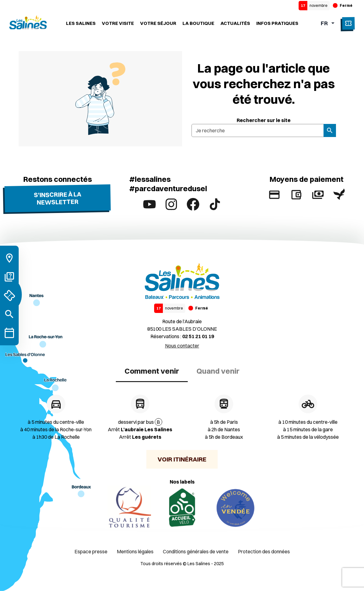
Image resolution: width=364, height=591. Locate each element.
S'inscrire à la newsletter (57, 198)
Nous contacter (182, 346)
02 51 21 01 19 (198, 336)
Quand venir (218, 371)
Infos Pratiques (277, 23)
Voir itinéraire (182, 459)
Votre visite (118, 23)
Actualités (235, 23)
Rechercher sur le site (264, 120)
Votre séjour (158, 23)
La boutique (198, 23)
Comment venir (152, 371)
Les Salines (81, 23)
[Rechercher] (9, 314)
